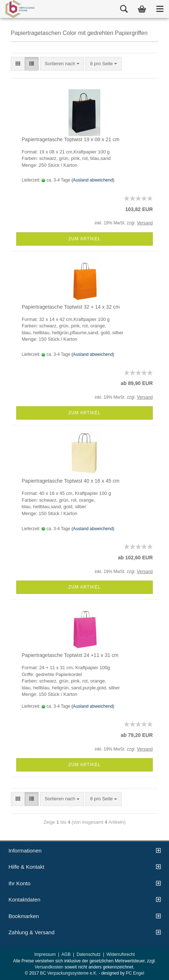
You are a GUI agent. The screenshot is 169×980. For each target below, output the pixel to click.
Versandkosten (49, 967)
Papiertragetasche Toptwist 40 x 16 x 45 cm (71, 481)
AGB (66, 954)
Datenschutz (89, 954)
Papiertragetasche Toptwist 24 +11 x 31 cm (70, 655)
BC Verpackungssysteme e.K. (69, 973)
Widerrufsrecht (121, 954)
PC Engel (135, 973)
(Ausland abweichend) (93, 180)
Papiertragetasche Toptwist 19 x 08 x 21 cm (71, 139)
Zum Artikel (84, 239)
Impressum (45, 954)
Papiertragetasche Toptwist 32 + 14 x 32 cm (71, 307)
